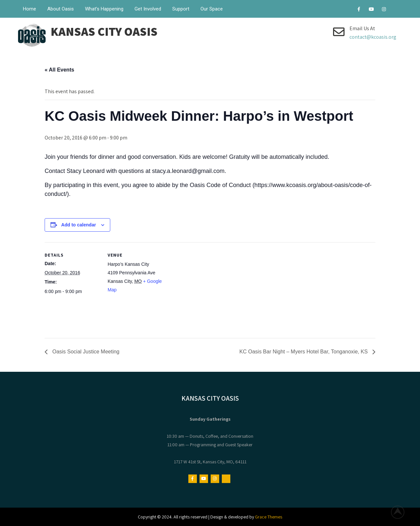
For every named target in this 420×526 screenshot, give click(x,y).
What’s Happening (104, 9)
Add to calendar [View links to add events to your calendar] (79, 225)
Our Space (212, 9)
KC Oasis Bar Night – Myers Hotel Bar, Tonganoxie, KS (304, 352)
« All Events (59, 70)
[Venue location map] (205, 288)
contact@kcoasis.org (373, 37)
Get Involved (148, 9)
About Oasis (61, 9)
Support (181, 9)
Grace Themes (269, 517)
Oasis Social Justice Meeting (85, 352)
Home (30, 9)
